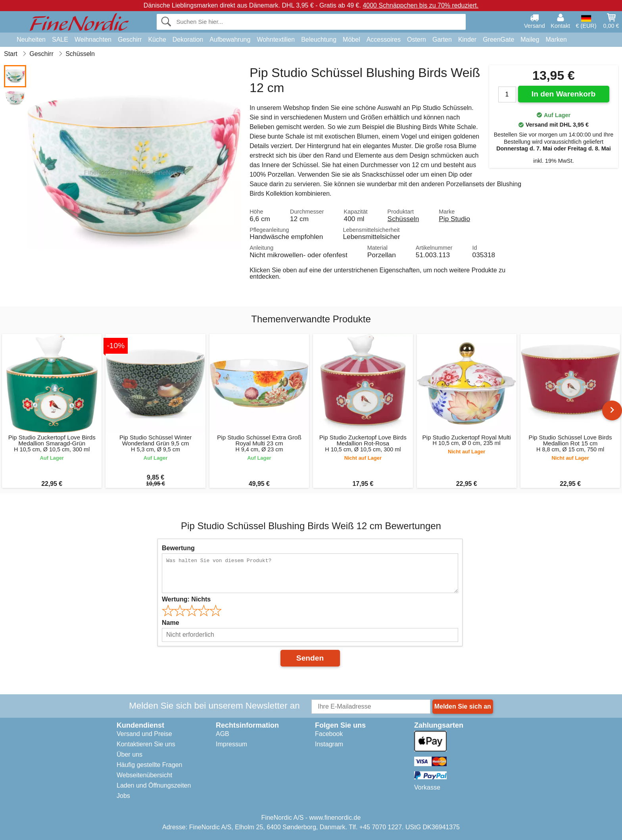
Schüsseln (403, 219)
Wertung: (186, 599)
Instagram (329, 744)
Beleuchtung (319, 39)
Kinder (467, 39)
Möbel (351, 39)
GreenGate (498, 39)
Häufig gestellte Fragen (149, 765)
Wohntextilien (276, 39)
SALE (60, 39)
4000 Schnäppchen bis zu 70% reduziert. (420, 5)
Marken (556, 39)
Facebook (329, 734)
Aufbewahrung (230, 39)
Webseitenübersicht (144, 775)
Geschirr (130, 39)
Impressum (231, 744)
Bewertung (178, 548)
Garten (442, 39)
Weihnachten (93, 39)
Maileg (530, 39)
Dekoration (188, 39)
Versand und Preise (144, 734)
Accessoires (384, 39)
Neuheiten (31, 39)
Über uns (130, 754)
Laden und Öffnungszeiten (154, 785)
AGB (223, 734)
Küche (157, 39)
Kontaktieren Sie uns (146, 744)
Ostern (417, 39)
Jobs (123, 796)
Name (171, 623)
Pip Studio (454, 219)
